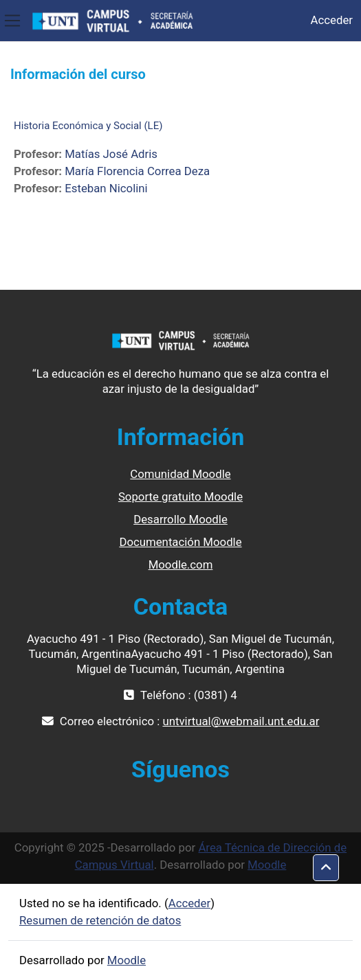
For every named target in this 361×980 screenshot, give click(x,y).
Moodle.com (181, 565)
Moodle (267, 865)
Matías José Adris (111, 154)
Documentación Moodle (180, 542)
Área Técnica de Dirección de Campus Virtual (211, 856)
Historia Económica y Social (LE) (88, 126)
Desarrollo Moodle (180, 519)
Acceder (332, 20)
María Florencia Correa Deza (137, 171)
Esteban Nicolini (106, 188)
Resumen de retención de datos (100, 920)
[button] (326, 868)
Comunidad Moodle (180, 474)
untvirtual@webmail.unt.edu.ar (241, 721)
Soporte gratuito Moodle (180, 497)
